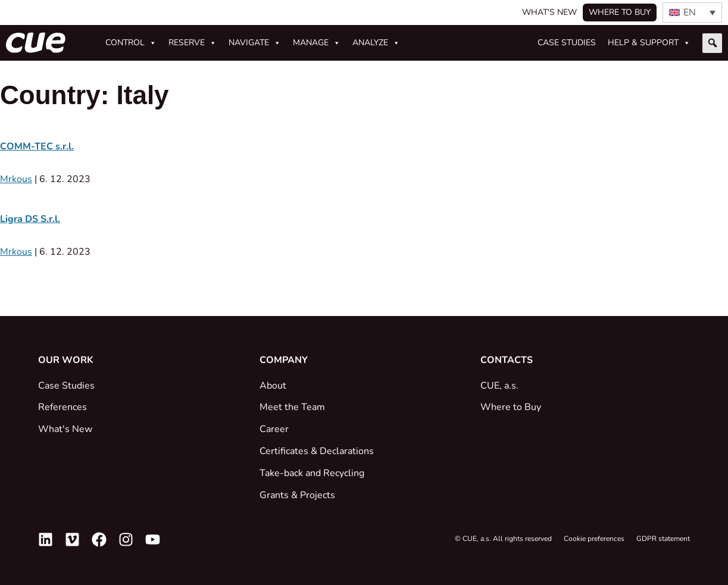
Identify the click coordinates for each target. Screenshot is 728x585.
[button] (712, 43)
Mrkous (16, 179)
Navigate (255, 43)
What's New (549, 12)
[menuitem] (692, 12)
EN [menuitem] (690, 12)
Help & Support (649, 43)
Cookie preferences (594, 539)
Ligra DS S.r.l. (30, 219)
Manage (317, 43)
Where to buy (620, 12)
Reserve (193, 43)
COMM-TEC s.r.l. (37, 146)
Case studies (567, 43)
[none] (692, 12)
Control (131, 43)
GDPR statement (663, 539)
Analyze (376, 43)
